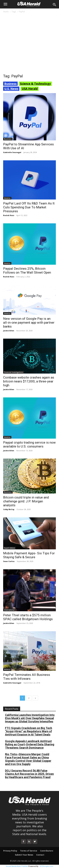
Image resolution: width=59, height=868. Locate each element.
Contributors (47, 851)
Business (10, 84)
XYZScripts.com (46, 866)
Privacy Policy (10, 851)
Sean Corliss (9, 561)
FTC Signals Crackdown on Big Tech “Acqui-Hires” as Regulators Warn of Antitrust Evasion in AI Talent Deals (29, 731)
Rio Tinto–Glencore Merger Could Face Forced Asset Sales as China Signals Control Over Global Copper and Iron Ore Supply (28, 759)
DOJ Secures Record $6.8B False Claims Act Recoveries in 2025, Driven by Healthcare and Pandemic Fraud (29, 774)
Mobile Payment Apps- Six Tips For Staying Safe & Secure (29, 555)
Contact (40, 855)
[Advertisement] (29, 44)
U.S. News (11, 89)
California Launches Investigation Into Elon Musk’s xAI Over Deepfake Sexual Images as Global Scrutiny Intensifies (30, 718)
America (7, 198)
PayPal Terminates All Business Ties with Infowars (27, 677)
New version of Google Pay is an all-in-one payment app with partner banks (29, 323)
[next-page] (35, 698)
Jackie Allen (9, 331)
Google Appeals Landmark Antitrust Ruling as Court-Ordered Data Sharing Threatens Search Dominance (30, 744)
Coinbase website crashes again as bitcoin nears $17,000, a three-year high (29, 381)
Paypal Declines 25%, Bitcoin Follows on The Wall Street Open (27, 271)
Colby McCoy (9, 509)
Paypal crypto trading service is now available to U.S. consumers (29, 444)
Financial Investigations (14, 372)
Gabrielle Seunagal (12, 152)
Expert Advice (9, 548)
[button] (5, 4)
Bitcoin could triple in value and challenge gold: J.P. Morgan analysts (26, 501)
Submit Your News (24, 855)
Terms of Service (29, 851)
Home (6, 12)
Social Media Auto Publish (17, 866)
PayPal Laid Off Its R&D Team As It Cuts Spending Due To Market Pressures (29, 207)
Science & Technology (35, 84)
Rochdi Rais (9, 215)
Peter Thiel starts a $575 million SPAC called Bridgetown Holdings (28, 617)
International (9, 610)
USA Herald (30, 89)
